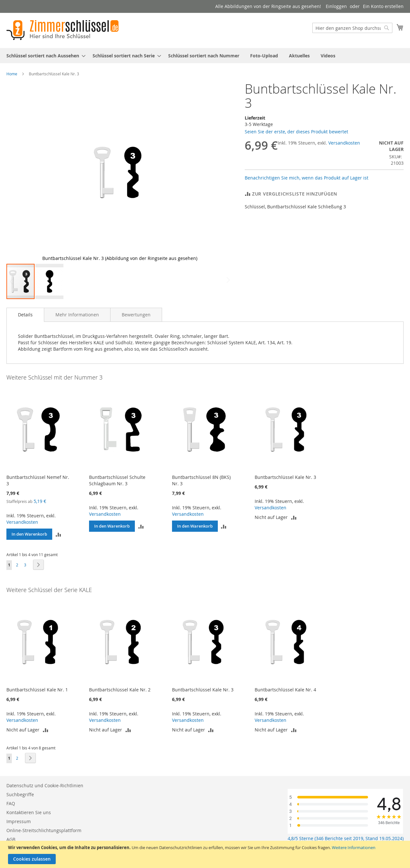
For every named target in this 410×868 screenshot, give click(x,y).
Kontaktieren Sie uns (29, 812)
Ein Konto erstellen (383, 6)
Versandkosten (344, 143)
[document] (206, 854)
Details (25, 315)
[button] (220, 172)
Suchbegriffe (20, 794)
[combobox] (352, 28)
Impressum (19, 821)
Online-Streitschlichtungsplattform (44, 830)
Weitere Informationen (354, 847)
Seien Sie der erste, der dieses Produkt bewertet (296, 132)
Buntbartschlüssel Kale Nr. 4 (285, 690)
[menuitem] (44, 56)
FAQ (11, 803)
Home (12, 74)
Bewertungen (136, 315)
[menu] (205, 56)
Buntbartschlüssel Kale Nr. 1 (37, 690)
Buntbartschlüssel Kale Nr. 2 (120, 690)
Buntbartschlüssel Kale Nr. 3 (285, 477)
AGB (11, 839)
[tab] (25, 315)
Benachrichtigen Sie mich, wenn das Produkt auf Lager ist (307, 178)
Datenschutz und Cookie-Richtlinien (45, 785)
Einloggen (336, 6)
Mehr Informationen (77, 315)
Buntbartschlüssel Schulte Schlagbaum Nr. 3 (117, 480)
